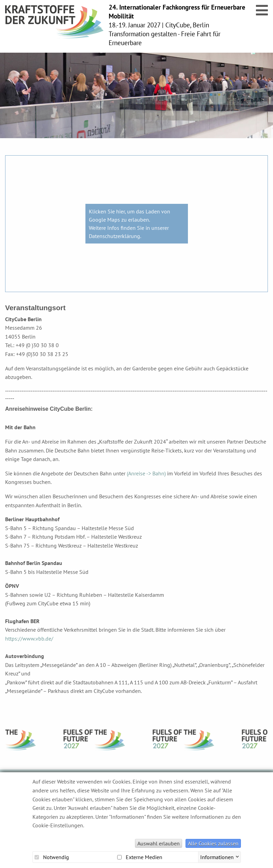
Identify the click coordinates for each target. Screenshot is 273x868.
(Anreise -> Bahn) (146, 473)
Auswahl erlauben (159, 843)
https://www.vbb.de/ (29, 639)
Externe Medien (140, 857)
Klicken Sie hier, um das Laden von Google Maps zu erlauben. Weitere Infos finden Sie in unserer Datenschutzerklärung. (129, 224)
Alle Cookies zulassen (213, 843)
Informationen (217, 856)
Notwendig (52, 857)
